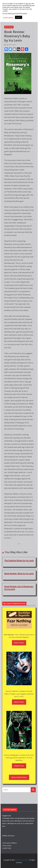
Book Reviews (9, 27)
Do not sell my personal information (15, 13)
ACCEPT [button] (19, 17)
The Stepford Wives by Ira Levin (19, 560)
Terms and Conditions (9, 843)
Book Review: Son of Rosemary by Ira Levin (19, 588)
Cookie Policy (7, 848)
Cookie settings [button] (8, 17)
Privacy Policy (7, 846)
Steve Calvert (12, 45)
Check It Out (19, 766)
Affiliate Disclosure (8, 836)
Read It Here (19, 643)
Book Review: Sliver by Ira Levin (19, 573)
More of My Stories (19, 777)
